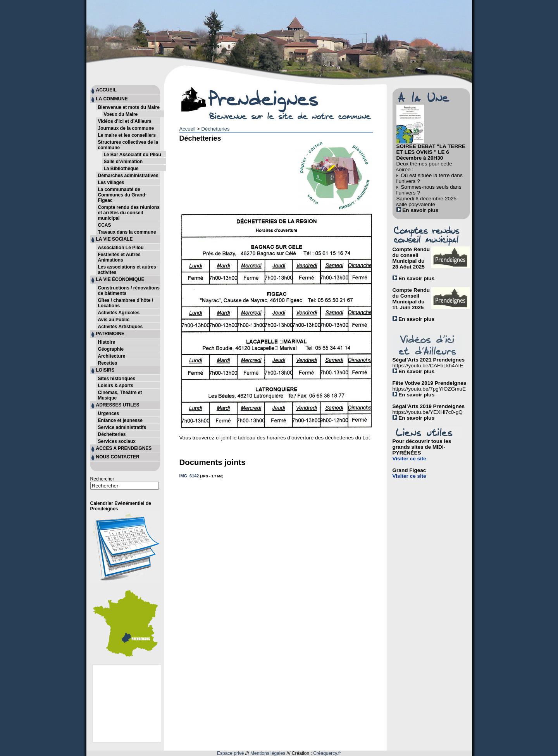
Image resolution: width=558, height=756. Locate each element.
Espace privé (230, 753)
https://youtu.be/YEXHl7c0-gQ (428, 412)
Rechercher (102, 479)
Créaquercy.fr (327, 753)
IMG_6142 (189, 476)
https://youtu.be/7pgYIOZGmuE (429, 389)
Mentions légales (268, 753)
